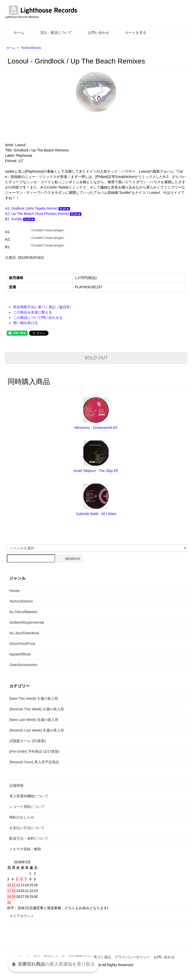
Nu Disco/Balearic (23, 612)
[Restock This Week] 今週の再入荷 (37, 709)
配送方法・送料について (29, 838)
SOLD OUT (96, 358)
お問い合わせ (95, 33)
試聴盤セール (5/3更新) (28, 741)
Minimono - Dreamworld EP (96, 428)
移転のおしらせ (22, 817)
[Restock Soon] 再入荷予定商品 (34, 762)
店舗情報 (16, 785)
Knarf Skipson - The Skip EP (96, 471)
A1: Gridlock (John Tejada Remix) (38, 208)
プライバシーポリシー (132, 957)
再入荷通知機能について (29, 796)
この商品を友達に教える (33, 312)
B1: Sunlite (20, 219)
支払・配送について (52, 33)
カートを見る (132, 33)
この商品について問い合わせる (38, 318)
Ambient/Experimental (27, 622)
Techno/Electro (31, 48)
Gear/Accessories (23, 665)
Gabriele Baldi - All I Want (96, 514)
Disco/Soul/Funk (22, 644)
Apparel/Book (20, 654)
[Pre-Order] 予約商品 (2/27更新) (34, 751)
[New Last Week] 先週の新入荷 (34, 720)
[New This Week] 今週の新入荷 (34, 699)
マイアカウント (22, 916)
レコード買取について (27, 807)
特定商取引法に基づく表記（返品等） (43, 307)
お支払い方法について (27, 828)
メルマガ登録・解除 (25, 849)
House (14, 591)
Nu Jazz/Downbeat (24, 633)
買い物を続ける (26, 323)
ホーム (15, 33)
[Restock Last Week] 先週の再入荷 (37, 730)
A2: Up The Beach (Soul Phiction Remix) (43, 214)
